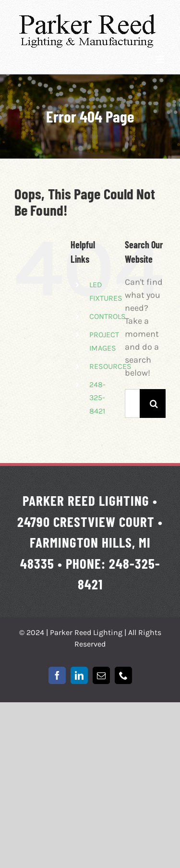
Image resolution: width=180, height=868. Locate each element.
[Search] (154, 403)
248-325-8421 (97, 397)
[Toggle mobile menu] (161, 59)
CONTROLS (108, 316)
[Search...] (132, 403)
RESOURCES (110, 366)
